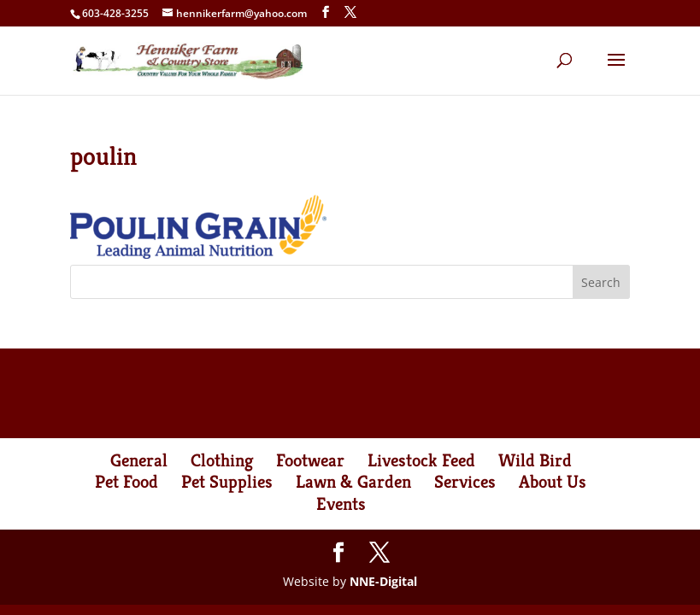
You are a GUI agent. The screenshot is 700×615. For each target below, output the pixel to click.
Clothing (222, 460)
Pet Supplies (227, 482)
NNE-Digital (383, 581)
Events (341, 504)
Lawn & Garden (353, 482)
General (139, 460)
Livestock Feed (421, 460)
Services (465, 482)
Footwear (310, 460)
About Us (553, 482)
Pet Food (126, 482)
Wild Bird (535, 460)
